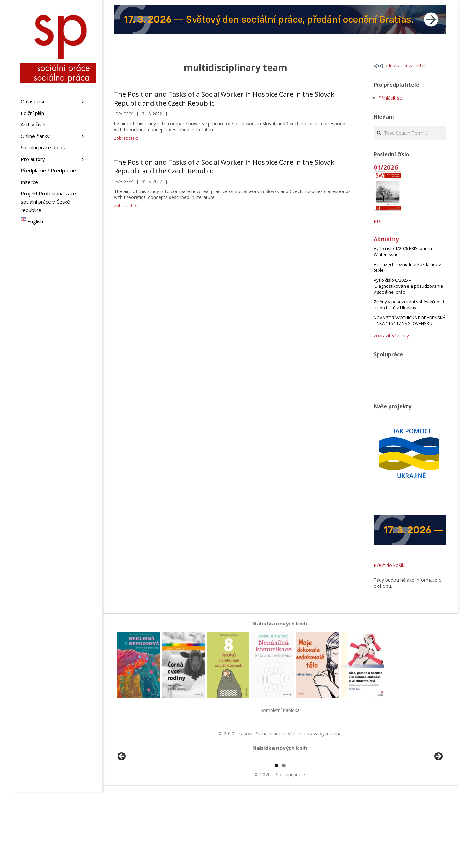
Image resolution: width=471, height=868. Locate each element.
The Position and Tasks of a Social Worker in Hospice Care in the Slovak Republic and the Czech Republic (224, 99)
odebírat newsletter (400, 66)
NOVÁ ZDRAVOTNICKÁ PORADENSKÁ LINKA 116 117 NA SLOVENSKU (409, 320)
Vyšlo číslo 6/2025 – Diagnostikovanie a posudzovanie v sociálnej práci (408, 286)
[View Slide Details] (140, 796)
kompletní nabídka (280, 710)
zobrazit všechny (391, 335)
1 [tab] (276, 841)
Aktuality (386, 239)
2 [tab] (284, 841)
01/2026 (386, 167)
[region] (280, 796)
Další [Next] (438, 795)
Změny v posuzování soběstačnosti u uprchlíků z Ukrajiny (409, 305)
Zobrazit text (126, 138)
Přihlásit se (390, 98)
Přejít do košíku (390, 565)
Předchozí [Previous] (122, 795)
